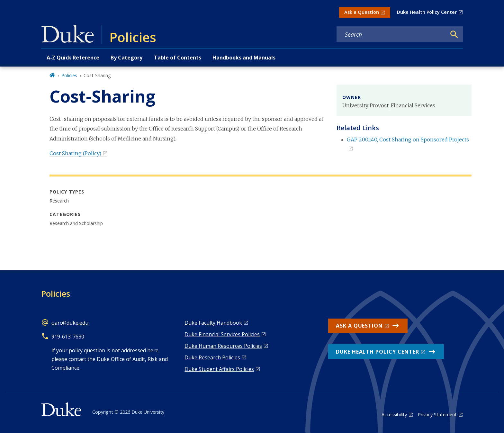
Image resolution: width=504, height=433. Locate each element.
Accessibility (394, 415)
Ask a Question (362, 12)
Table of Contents (178, 58)
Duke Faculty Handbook (213, 323)
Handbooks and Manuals (244, 58)
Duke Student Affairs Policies (219, 369)
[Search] (454, 34)
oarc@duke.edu (70, 323)
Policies (69, 75)
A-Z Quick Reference (73, 58)
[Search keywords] (392, 34)
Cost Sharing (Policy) (75, 153)
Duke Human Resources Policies (223, 346)
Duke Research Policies (212, 357)
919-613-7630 (68, 337)
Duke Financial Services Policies (222, 334)
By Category (126, 58)
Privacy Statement (437, 415)
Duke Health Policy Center (427, 12)
